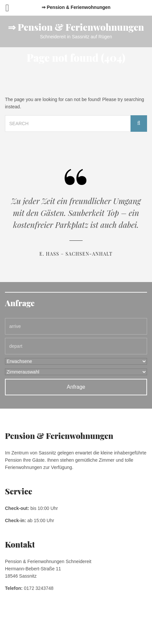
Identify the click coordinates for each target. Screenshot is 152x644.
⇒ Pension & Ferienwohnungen (76, 27)
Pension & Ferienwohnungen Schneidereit (76, 632)
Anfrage (76, 387)
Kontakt (108, 625)
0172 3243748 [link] (39, 588)
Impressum (44, 625)
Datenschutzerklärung (77, 625)
